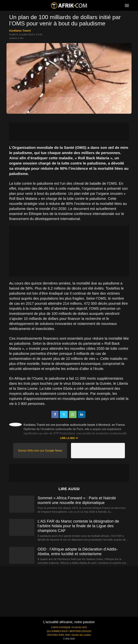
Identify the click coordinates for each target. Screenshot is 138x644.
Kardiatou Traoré (20, 31)
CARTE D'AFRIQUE (61, 627)
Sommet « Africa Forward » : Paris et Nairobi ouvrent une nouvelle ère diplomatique (77, 500)
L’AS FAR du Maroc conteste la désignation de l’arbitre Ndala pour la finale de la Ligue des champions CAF (78, 526)
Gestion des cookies (81, 635)
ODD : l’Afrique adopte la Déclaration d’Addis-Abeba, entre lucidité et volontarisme (78, 551)
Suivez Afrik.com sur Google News (40, 451)
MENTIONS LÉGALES (80, 631)
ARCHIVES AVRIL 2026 (58, 635)
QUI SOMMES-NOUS (57, 631)
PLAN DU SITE (80, 627)
